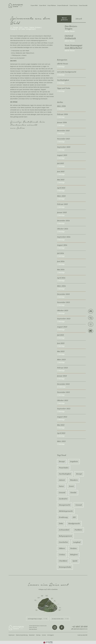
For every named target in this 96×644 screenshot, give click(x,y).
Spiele (75, 561)
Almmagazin (51, 635)
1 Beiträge (61, 91)
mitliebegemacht (66, 511)
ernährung (63, 517)
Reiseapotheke (65, 567)
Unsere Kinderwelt (63, 6)
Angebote (74, 461)
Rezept (62, 461)
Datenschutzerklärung (22, 635)
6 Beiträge (61, 436)
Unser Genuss (73, 6)
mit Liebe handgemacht (27, 29)
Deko (61, 524)
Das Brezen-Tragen (71, 28)
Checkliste (63, 561)
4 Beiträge (61, 338)
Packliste (78, 530)
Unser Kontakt (83, 6)
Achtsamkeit (64, 530)
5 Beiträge (61, 67)
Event (71, 486)
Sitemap (38, 635)
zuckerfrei (63, 499)
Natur (61, 486)
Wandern (74, 480)
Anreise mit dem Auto (60, 619)
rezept (79, 474)
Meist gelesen (64, 19)
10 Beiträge (61, 387)
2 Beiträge (61, 75)
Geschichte (63, 542)
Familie (73, 493)
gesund (79, 505)
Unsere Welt (34, 6)
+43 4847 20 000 (80, 627)
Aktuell (79, 19)
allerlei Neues (70, 31)
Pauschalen (64, 468)
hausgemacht (65, 505)
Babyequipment (65, 536)
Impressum (12, 635)
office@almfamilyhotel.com (79, 629)
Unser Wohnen (52, 6)
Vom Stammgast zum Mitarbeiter (73, 47)
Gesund (62, 493)
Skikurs (62, 548)
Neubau (73, 548)
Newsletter (32, 635)
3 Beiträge (61, 125)
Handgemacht (74, 524)
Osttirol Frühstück (70, 37)
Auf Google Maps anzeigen (37, 619)
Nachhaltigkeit (65, 474)
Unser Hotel (43, 6)
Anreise (44, 635)
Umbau (62, 555)
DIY (74, 517)
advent (62, 480)
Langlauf (77, 542)
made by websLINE (82, 635)
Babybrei (74, 555)
